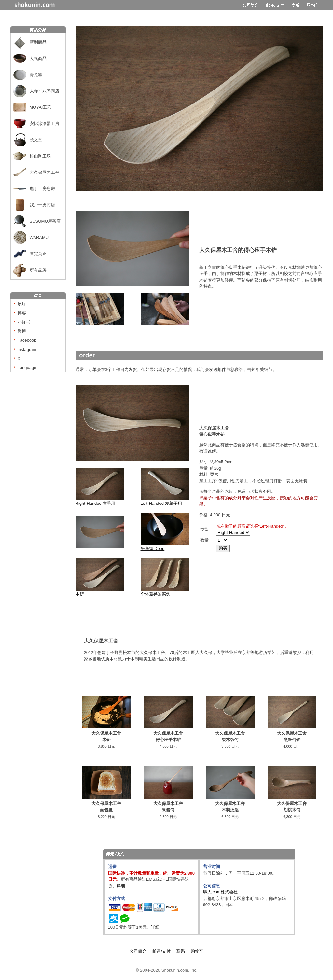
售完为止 (38, 254)
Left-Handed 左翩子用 (165, 501)
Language (27, 368)
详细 (121, 886)
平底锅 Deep (153, 549)
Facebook (27, 340)
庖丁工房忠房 (42, 189)
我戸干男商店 (42, 205)
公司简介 (138, 951)
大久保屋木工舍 (44, 172)
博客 (22, 313)
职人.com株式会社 (220, 892)
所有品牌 (38, 270)
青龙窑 (36, 75)
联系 (181, 951)
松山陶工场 (40, 156)
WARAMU (39, 237)
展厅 (22, 304)
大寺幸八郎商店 (44, 91)
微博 (22, 331)
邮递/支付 (161, 951)
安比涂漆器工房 (44, 124)
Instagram (27, 349)
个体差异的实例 (165, 592)
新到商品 (38, 42)
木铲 (80, 594)
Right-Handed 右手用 (100, 501)
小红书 (24, 322)
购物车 (197, 951)
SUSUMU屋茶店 (45, 221)
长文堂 (36, 140)
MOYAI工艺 (41, 107)
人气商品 (38, 58)
